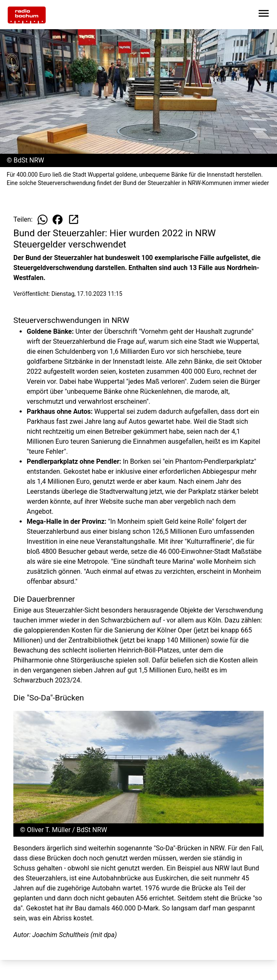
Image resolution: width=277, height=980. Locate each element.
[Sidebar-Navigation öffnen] (264, 15)
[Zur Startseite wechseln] (27, 15)
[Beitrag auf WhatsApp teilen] (43, 220)
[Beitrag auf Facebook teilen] (58, 220)
